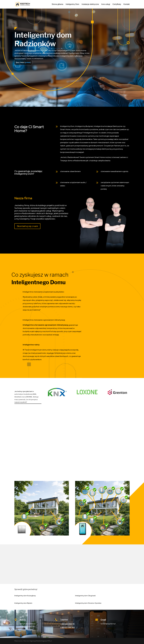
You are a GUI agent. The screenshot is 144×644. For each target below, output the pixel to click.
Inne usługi (106, 4)
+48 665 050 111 (67, 624)
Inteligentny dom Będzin (23, 603)
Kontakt (127, 4)
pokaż (28, 62)
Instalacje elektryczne (90, 4)
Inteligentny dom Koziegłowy (25, 596)
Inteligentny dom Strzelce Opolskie (88, 603)
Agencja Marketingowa (38, 641)
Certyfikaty (117, 4)
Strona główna (57, 4)
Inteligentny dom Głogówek (85, 596)
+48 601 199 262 (68, 628)
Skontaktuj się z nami (27, 226)
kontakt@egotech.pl (108, 624)
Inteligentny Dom (72, 4)
